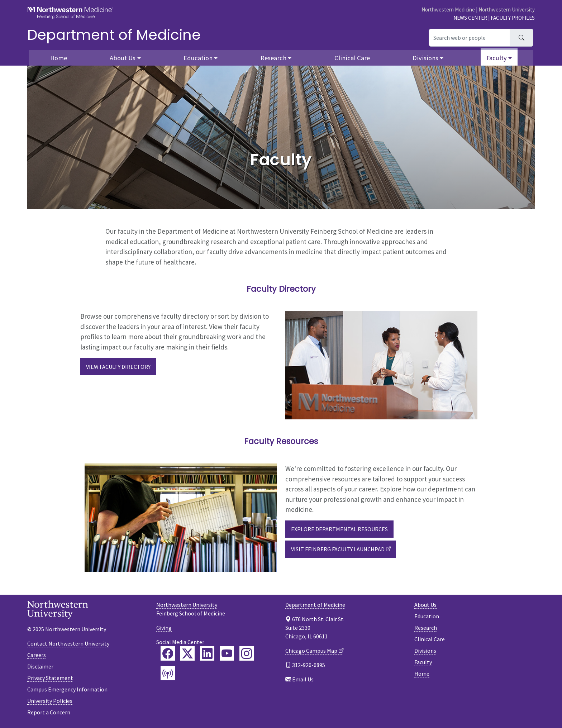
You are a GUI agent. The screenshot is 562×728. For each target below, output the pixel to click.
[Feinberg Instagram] (247, 653)
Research (426, 628)
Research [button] (273, 58)
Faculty (423, 662)
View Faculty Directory (118, 367)
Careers (37, 655)
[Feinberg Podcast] (168, 673)
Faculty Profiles (513, 18)
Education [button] (198, 58)
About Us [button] (123, 58)
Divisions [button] (425, 58)
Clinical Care (352, 58)
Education (427, 616)
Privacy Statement (50, 678)
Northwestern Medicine (448, 9)
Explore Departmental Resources (339, 529)
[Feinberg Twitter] (187, 653)
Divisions (425, 651)
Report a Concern (49, 712)
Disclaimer (40, 666)
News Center (470, 18)
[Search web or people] (469, 38)
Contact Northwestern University (68, 643)
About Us (425, 605)
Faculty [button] (497, 58)
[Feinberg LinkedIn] (207, 653)
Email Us (303, 679)
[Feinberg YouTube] (227, 653)
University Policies (50, 701)
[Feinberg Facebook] (168, 653)
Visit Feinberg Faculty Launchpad (338, 549)
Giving (164, 628)
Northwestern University (507, 9)
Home (59, 58)
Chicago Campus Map (311, 651)
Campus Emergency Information (67, 689)
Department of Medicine (114, 35)
